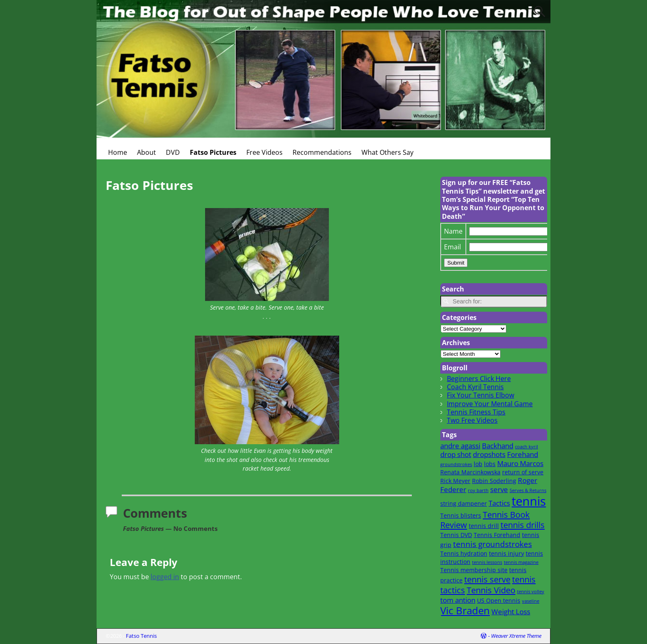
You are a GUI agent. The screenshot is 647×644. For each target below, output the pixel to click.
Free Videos (264, 152)
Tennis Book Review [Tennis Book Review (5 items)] (485, 520)
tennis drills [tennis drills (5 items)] (523, 525)
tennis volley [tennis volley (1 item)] (531, 592)
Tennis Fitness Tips (476, 412)
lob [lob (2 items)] (478, 464)
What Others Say (387, 152)
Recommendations (322, 152)
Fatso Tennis (141, 636)
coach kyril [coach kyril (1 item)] (527, 447)
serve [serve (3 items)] (499, 489)
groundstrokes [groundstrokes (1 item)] (456, 464)
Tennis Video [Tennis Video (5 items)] (491, 590)
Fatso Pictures (213, 152)
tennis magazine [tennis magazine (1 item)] (521, 562)
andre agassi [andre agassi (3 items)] (460, 446)
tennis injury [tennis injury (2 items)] (507, 553)
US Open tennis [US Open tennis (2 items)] (499, 600)
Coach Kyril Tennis (475, 387)
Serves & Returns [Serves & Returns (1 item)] (528, 490)
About (146, 152)
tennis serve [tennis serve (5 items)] (487, 579)
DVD (173, 152)
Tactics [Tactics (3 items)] (499, 503)
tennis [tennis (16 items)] (529, 501)
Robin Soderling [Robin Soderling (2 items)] (494, 481)
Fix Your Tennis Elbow (481, 395)
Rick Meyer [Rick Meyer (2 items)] (455, 481)
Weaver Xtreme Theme (516, 636)
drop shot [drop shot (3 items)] (456, 454)
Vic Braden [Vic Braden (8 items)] (465, 611)
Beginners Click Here (479, 379)
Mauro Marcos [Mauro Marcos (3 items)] (520, 463)
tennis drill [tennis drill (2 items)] (484, 526)
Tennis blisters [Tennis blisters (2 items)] (461, 515)
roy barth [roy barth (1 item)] (478, 490)
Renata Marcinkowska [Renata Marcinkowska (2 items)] (470, 472)
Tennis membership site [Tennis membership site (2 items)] (474, 570)
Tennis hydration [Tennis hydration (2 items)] (464, 553)
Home (118, 152)
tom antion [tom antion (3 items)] (458, 600)
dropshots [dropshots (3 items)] (489, 454)
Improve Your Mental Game (490, 404)
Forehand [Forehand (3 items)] (523, 454)
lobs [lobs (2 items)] (490, 464)
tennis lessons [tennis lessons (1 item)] (487, 562)
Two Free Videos (472, 420)
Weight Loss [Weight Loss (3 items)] (511, 612)
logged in (165, 577)
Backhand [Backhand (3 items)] (498, 446)
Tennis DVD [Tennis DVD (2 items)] (456, 535)
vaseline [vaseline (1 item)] (531, 601)
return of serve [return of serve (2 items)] (523, 472)
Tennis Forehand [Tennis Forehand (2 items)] (497, 535)
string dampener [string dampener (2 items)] (464, 503)
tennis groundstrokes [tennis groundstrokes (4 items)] (492, 544)
